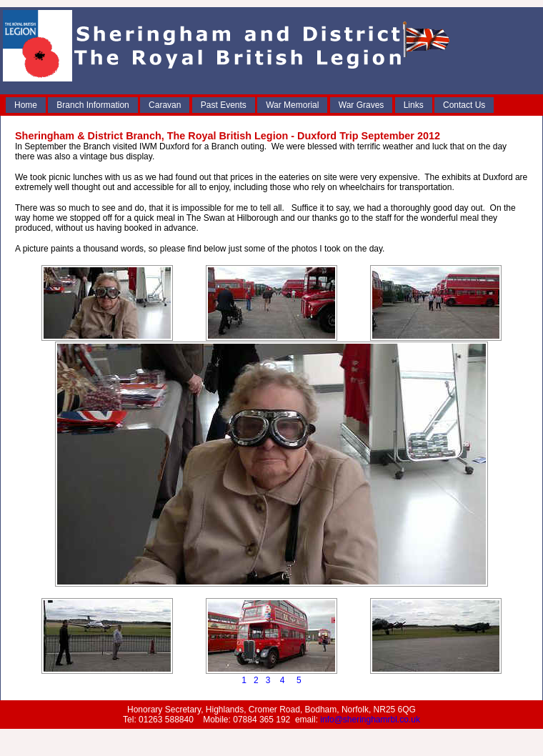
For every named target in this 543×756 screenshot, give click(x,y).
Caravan (165, 105)
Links (414, 105)
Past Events (224, 105)
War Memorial (292, 105)
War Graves (362, 105)
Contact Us (464, 105)
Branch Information (93, 105)
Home (26, 105)
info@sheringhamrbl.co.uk (370, 720)
